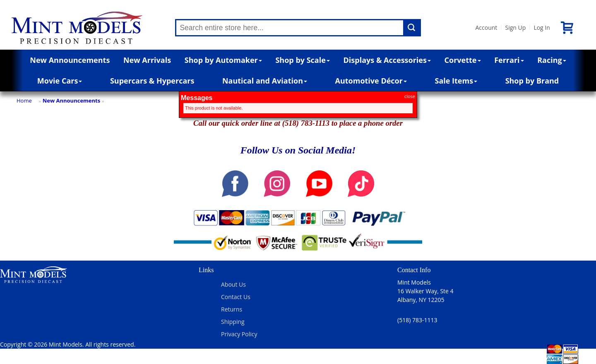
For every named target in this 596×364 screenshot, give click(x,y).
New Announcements (70, 60)
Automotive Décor (371, 81)
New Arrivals (147, 60)
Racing (552, 60)
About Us (233, 284)
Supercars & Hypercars (152, 81)
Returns (232, 309)
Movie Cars (60, 81)
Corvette (463, 60)
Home (24, 101)
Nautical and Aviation (265, 81)
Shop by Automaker (223, 60)
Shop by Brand (532, 81)
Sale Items (456, 81)
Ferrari (509, 60)
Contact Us (236, 297)
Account (486, 28)
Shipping (233, 322)
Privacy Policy (239, 334)
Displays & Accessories (387, 60)
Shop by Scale (302, 60)
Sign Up (515, 28)
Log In (542, 28)
